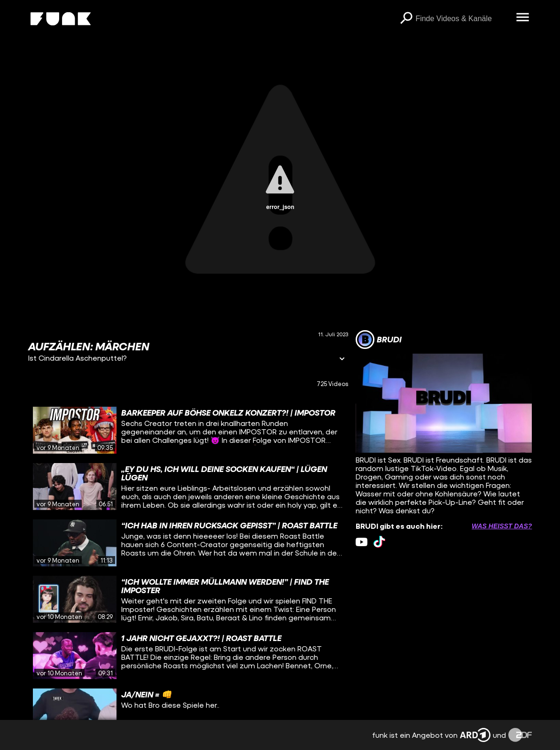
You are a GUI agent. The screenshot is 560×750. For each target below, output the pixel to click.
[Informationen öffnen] (342, 360)
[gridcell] (188, 430)
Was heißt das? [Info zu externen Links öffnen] (502, 526)
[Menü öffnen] (522, 18)
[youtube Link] (362, 542)
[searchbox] (462, 19)
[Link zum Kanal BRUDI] (379, 340)
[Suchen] (406, 19)
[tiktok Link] (379, 542)
